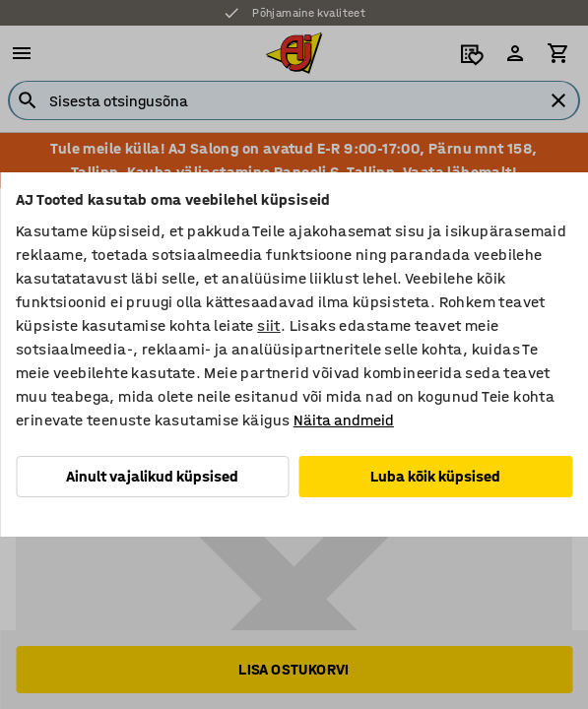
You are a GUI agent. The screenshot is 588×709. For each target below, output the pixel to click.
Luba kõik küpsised (435, 476)
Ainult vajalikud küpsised (152, 476)
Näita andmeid (344, 420)
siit (269, 325)
